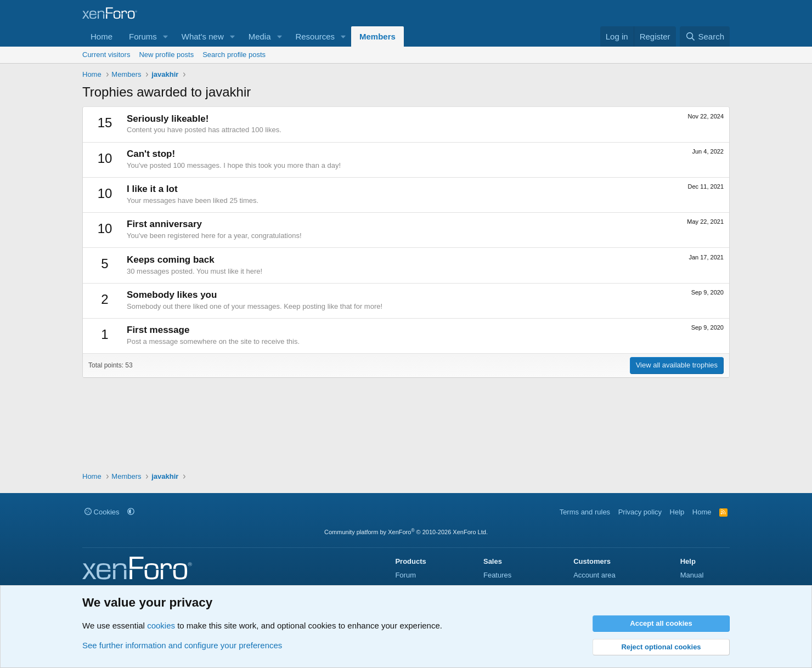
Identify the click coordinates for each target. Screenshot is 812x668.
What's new (203, 36)
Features (497, 575)
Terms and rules (585, 512)
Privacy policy (640, 512)
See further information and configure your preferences (182, 645)
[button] (166, 36)
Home (101, 36)
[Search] (705, 36)
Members (377, 36)
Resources (315, 36)
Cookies (102, 512)
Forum (405, 575)
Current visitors (106, 55)
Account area (594, 575)
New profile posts (166, 55)
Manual (692, 575)
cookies (161, 625)
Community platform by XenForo (406, 532)
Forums (143, 36)
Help (677, 512)
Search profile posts (234, 55)
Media (260, 36)
